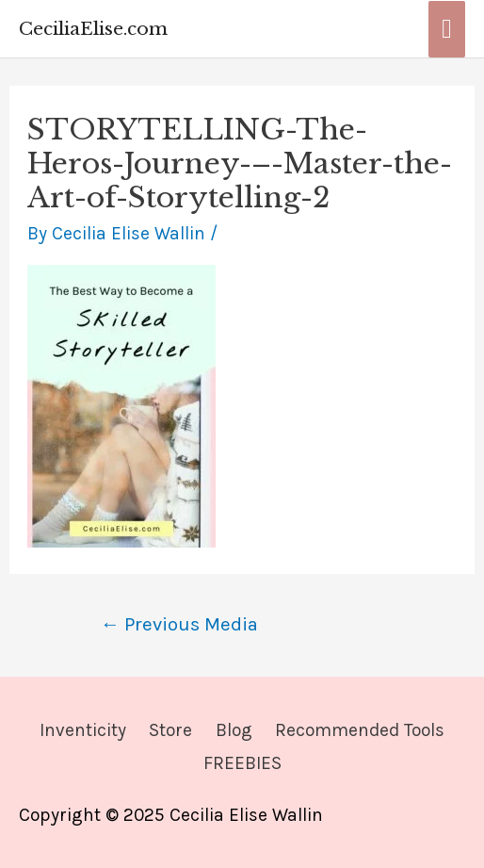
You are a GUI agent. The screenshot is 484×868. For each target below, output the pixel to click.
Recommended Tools (360, 730)
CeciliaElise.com (93, 28)
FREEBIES (242, 763)
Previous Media (179, 624)
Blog (234, 730)
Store (170, 730)
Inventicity (83, 730)
